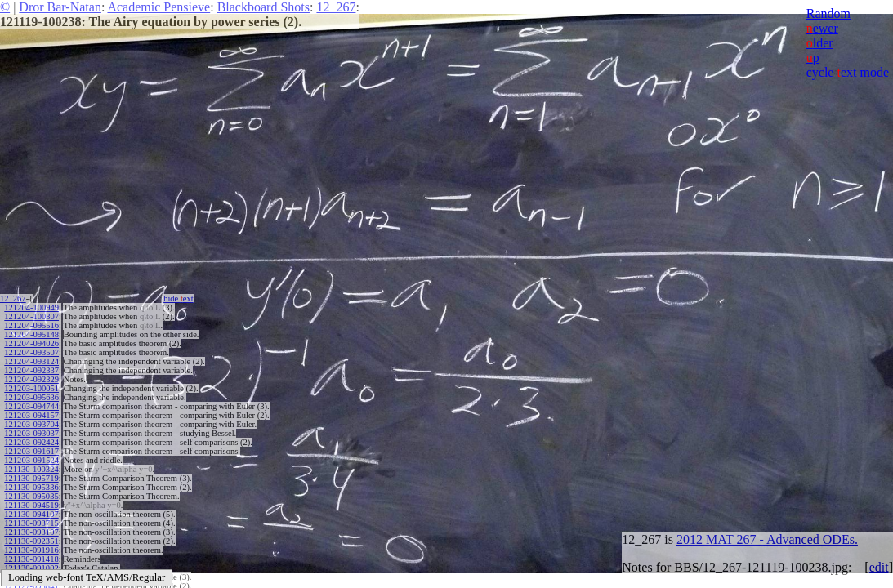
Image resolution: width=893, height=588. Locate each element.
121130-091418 (31, 559)
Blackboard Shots (263, 7)
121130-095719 (31, 478)
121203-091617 (31, 451)
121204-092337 (31, 370)
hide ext (179, 298)
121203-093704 (31, 424)
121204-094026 (31, 343)
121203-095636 (31, 397)
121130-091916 (31, 550)
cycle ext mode (848, 72)
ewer (822, 28)
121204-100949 (31, 307)
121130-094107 (31, 514)
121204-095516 (31, 325)
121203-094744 (31, 406)
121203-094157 (31, 415)
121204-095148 (31, 334)
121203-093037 (31, 433)
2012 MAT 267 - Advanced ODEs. (767, 539)
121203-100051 (31, 388)
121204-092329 (31, 379)
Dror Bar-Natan (60, 7)
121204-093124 (31, 361)
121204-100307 (31, 316)
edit (879, 567)
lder (820, 43)
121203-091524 (31, 460)
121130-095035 (31, 496)
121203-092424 (31, 442)
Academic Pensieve (159, 7)
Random (828, 13)
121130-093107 (31, 532)
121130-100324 (31, 469)
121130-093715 (31, 523)
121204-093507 (31, 352)
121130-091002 (31, 568)
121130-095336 (31, 487)
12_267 (336, 7)
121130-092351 (31, 541)
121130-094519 (31, 505)
